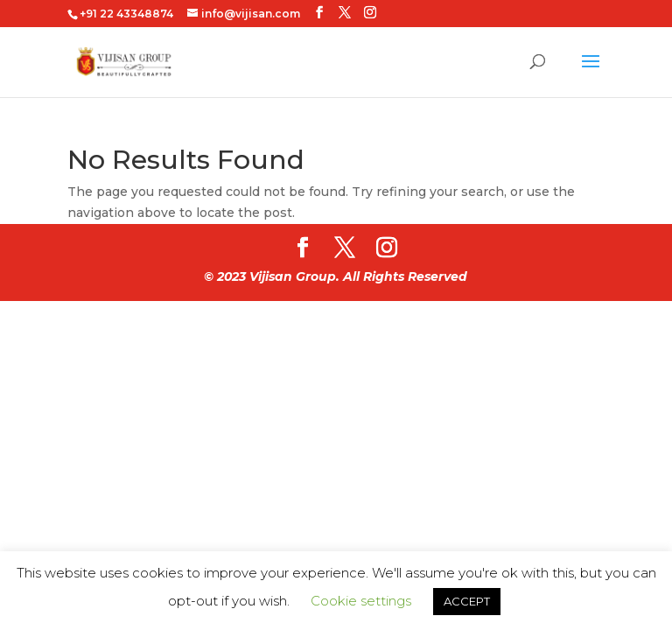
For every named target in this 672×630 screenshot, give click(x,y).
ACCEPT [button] (467, 601)
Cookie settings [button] (361, 601)
